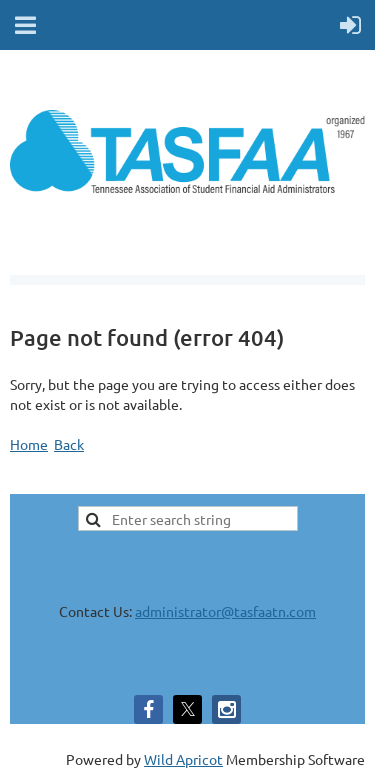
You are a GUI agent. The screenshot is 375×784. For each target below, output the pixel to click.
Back (69, 444)
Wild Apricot (183, 759)
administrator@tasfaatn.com (225, 611)
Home (29, 444)
